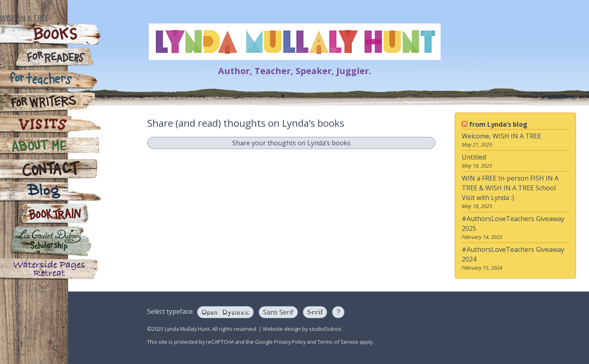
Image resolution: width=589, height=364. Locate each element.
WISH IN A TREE (24, 18)
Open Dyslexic (225, 312)
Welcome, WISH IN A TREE (501, 136)
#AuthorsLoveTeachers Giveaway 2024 (513, 254)
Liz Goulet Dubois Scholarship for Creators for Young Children (51, 241)
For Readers (51, 58)
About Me (51, 147)
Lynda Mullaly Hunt (295, 42)
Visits (51, 125)
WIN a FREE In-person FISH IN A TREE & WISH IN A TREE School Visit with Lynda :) (510, 188)
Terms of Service (338, 342)
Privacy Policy (290, 342)
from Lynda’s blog (498, 124)
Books (51, 35)
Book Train (51, 214)
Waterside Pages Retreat (51, 269)
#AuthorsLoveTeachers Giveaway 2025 (513, 224)
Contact (51, 169)
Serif (315, 312)
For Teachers (51, 80)
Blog (51, 192)
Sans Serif (278, 312)
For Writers (51, 103)
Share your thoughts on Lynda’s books (291, 143)
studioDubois (325, 329)
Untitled (474, 157)
